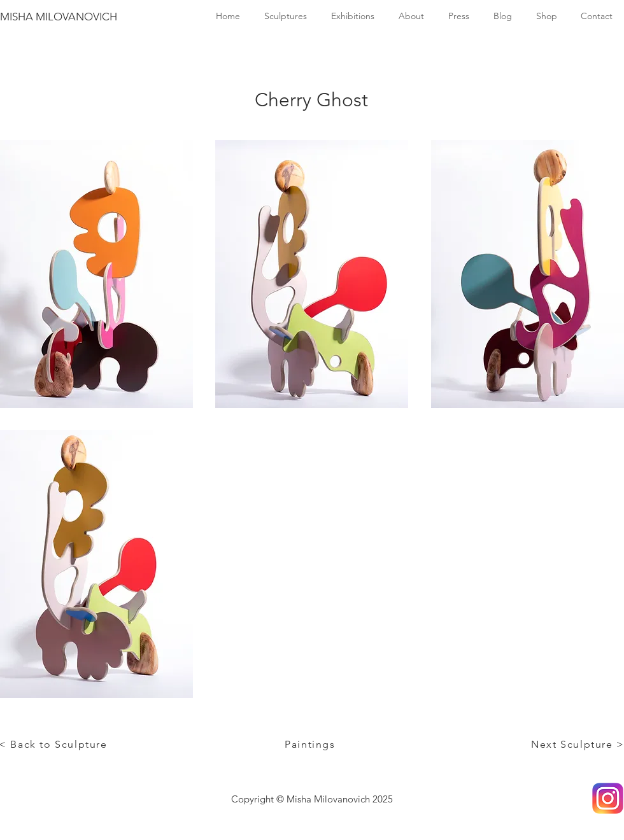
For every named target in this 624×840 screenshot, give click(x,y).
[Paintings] (311, 744)
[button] (96, 274)
